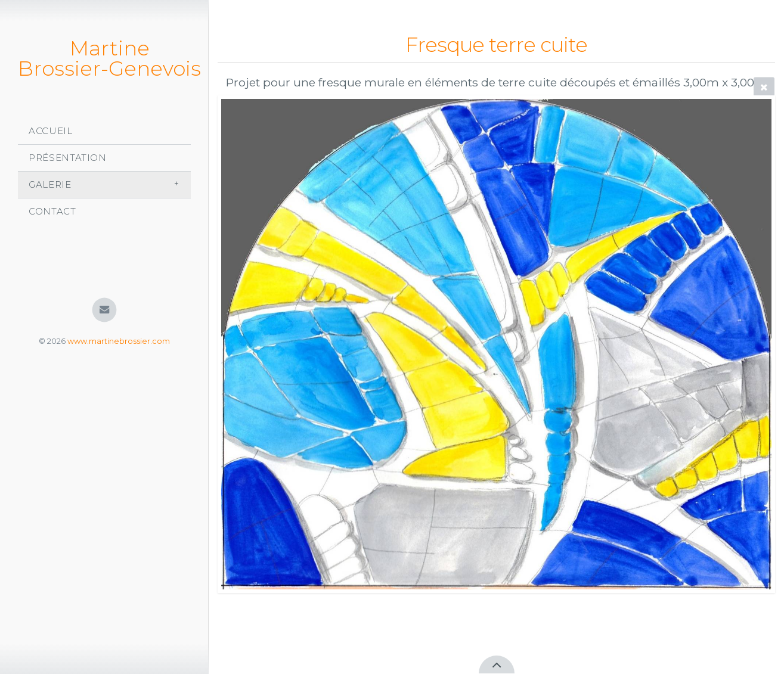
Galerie (50, 184)
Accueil (51, 131)
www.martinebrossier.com (119, 341)
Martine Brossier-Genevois (109, 58)
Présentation (68, 158)
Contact (52, 211)
